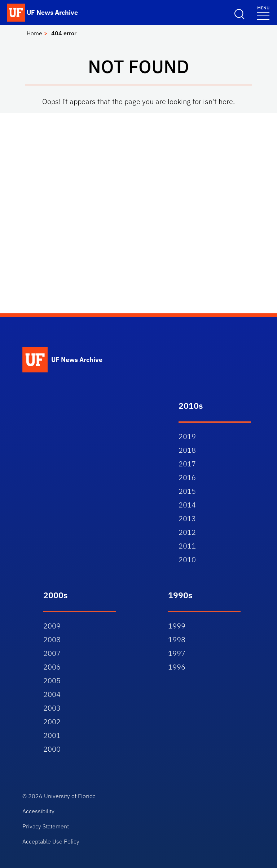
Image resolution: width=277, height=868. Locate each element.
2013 (187, 518)
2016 (187, 477)
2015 (187, 491)
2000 (52, 749)
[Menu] (263, 12)
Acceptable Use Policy (51, 841)
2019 (187, 436)
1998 (177, 639)
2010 (187, 560)
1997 (177, 653)
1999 (177, 626)
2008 (52, 639)
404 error (64, 33)
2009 (52, 626)
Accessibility (38, 811)
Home (34, 33)
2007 (52, 653)
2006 (52, 667)
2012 (187, 532)
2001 (52, 735)
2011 (187, 546)
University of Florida (70, 796)
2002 (52, 722)
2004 (52, 694)
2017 (187, 464)
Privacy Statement (46, 826)
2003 (52, 708)
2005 (52, 681)
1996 (177, 667)
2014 (187, 505)
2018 (187, 450)
